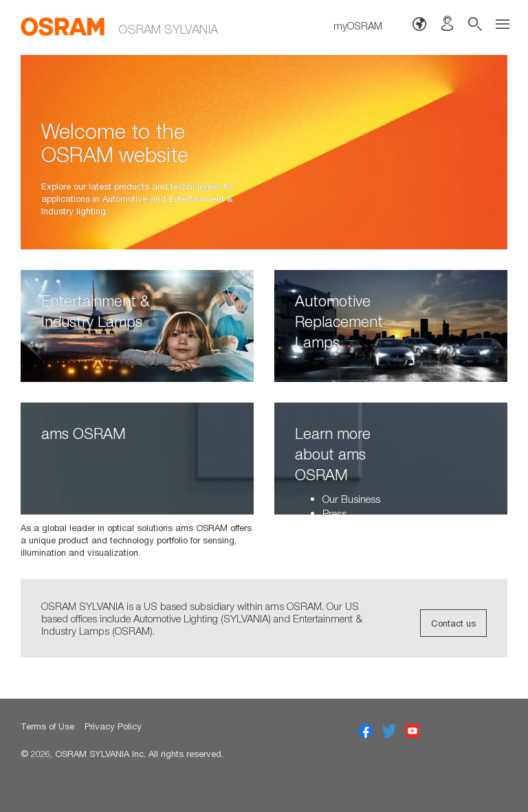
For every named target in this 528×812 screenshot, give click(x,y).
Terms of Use (47, 726)
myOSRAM (358, 25)
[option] (264, 152)
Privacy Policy (113, 726)
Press (334, 513)
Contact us (453, 623)
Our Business (351, 499)
